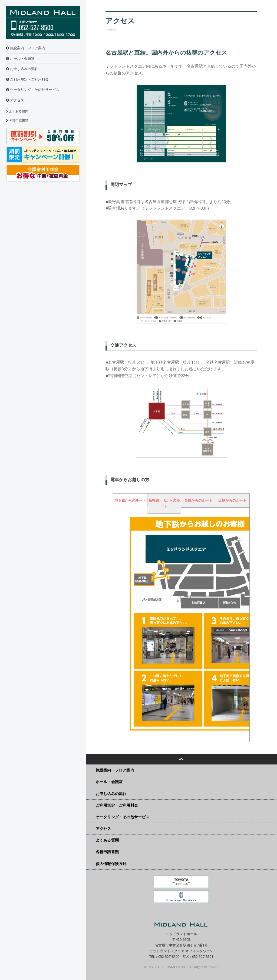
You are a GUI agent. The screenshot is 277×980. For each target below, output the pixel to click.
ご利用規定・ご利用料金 (27, 79)
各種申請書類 (17, 121)
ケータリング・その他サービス (33, 90)
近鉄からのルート (232, 500)
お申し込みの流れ (22, 69)
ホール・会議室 (20, 59)
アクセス (15, 100)
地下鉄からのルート (130, 500)
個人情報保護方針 (111, 864)
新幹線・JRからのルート (164, 503)
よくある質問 (17, 111)
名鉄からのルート (198, 500)
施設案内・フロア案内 (26, 48)
